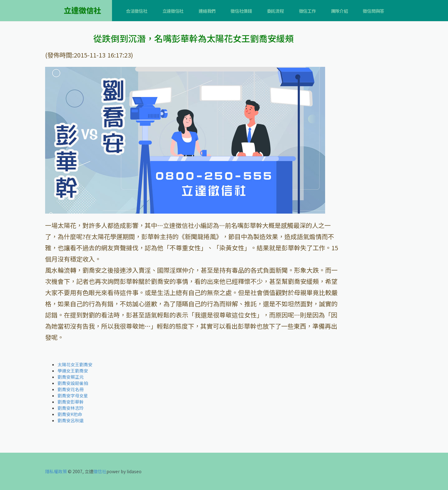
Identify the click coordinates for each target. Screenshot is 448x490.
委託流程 (275, 11)
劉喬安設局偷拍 (73, 383)
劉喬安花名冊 (71, 389)
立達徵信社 (173, 11)
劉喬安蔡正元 (71, 377)
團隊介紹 (340, 11)
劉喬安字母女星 (73, 395)
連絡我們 (207, 11)
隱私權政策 (56, 471)
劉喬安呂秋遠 (71, 420)
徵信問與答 (373, 11)
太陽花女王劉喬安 (75, 364)
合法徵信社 (137, 11)
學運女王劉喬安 (73, 371)
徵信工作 (308, 11)
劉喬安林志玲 (71, 408)
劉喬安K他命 (70, 414)
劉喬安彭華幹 (71, 402)
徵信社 (100, 471)
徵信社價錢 (241, 11)
